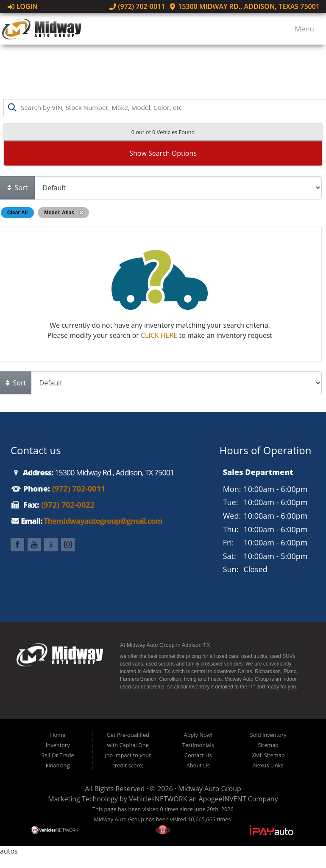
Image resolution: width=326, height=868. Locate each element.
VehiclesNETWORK (158, 799)
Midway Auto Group (210, 789)
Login (23, 6)
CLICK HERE (159, 335)
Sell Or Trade (58, 755)
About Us (198, 765)
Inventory (58, 745)
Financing (58, 765)
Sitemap (268, 745)
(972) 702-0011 (137, 6)
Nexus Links (268, 765)
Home (58, 735)
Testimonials (198, 745)
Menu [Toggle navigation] (300, 29)
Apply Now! (198, 735)
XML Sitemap (268, 755)
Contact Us (198, 755)
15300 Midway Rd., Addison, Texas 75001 (244, 6)
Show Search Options (163, 153)
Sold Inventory (268, 735)
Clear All (17, 213)
